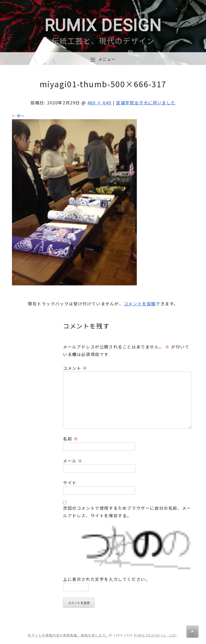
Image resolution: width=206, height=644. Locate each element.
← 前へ (18, 116)
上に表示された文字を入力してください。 (106, 579)
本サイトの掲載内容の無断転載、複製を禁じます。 (68, 635)
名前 (70, 439)
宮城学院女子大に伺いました (146, 103)
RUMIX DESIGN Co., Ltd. (155, 635)
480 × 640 (99, 103)
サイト (70, 482)
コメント (75, 368)
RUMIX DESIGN (103, 26)
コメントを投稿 (140, 304)
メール (73, 461)
